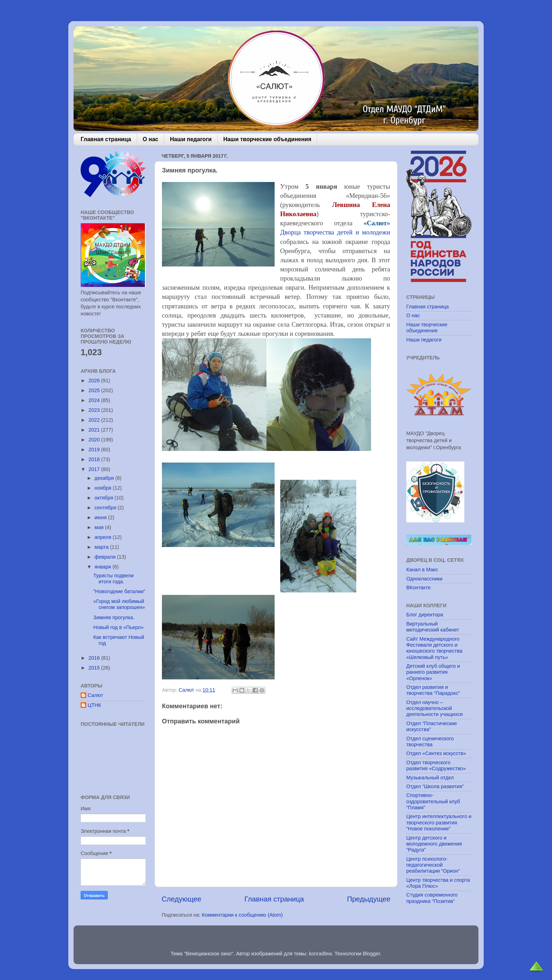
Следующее (181, 899)
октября (105, 498)
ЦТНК (94, 705)
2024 (95, 400)
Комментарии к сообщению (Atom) (242, 915)
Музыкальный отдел (430, 778)
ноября (104, 488)
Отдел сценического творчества (430, 742)
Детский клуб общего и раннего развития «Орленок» (433, 672)
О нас (150, 139)
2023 (95, 410)
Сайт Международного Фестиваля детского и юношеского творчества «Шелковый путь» (434, 648)
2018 (95, 459)
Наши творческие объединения (267, 139)
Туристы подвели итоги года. (114, 579)
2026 (95, 381)
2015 (95, 668)
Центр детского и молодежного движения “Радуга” (434, 844)
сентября (106, 508)
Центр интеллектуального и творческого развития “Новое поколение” (439, 822)
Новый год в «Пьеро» (118, 627)
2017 (95, 469)
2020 (95, 440)
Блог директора (425, 615)
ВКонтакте (418, 588)
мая (100, 527)
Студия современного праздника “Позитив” (432, 898)
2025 (95, 390)
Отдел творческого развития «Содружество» (436, 765)
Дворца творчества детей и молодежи (335, 232)
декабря (105, 478)
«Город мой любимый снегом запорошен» (119, 604)
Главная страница (106, 139)
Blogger (372, 954)
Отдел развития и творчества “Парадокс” (433, 690)
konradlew (320, 954)
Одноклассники (424, 579)
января (104, 567)
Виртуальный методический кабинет (433, 627)
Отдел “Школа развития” (435, 786)
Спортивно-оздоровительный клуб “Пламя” (433, 801)
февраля (106, 557)
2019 (95, 450)
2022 (95, 420)
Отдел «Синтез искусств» (436, 753)
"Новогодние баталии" (119, 591)
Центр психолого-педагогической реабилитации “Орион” (433, 865)
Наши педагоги (191, 139)
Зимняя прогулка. (114, 617)
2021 (95, 430)
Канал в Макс (422, 570)
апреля (104, 537)
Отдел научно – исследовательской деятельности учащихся (434, 708)
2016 (95, 658)
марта (102, 547)
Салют (95, 695)
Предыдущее (369, 899)
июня (102, 517)
